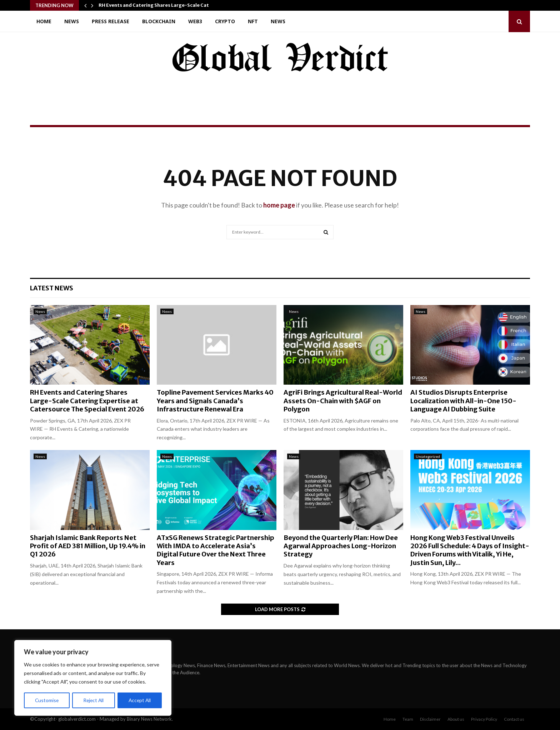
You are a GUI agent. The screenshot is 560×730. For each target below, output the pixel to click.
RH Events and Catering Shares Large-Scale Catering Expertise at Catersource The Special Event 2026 (87, 401)
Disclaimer (430, 719)
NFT (253, 21)
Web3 (195, 21)
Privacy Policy (484, 719)
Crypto (225, 21)
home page (279, 205)
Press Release (111, 21)
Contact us (514, 719)
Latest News (52, 288)
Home (44, 21)
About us (456, 719)
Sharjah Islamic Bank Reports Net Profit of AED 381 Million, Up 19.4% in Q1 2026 (88, 546)
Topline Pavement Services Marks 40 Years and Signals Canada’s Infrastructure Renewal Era (215, 401)
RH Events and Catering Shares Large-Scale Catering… (162, 5)
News (72, 21)
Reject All (94, 700)
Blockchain (159, 21)
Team (408, 719)
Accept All (140, 700)
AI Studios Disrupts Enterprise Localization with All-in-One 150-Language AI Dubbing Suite (463, 401)
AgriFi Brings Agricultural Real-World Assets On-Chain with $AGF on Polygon (343, 401)
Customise (47, 700)
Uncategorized (428, 456)
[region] (93, 678)
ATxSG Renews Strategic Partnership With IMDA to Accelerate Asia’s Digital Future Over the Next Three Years (216, 550)
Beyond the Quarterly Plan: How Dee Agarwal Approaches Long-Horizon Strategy (341, 546)
